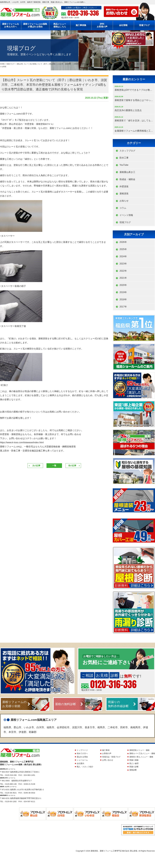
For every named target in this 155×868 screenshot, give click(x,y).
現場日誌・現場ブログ (111, 757)
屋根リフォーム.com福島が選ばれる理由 (35, 25)
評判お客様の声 (102, 25)
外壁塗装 (124, 187)
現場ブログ (144, 25)
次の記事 (36, 466)
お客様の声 (107, 753)
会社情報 (123, 25)
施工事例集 (81, 25)
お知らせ (124, 201)
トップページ (82, 750)
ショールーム (82, 760)
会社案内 (80, 763)
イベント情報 (126, 215)
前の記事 (72, 466)
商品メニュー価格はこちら (60, 25)
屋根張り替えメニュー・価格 (141, 757)
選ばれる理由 (82, 757)
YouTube (124, 165)
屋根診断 (133, 770)
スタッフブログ (127, 151)
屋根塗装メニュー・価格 (139, 750)
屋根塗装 (124, 194)
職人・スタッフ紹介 (85, 767)
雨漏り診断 (134, 767)
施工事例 (106, 750)
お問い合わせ (108, 760)
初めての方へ (82, 753)
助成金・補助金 (127, 179)
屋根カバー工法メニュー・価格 (142, 753)
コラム (123, 208)
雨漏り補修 (134, 760)
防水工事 (124, 158)
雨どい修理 (134, 763)
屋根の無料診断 (66, 704)
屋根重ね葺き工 (127, 172)
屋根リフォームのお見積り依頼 (14, 704)
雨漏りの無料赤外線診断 (118, 704)
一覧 (54, 466)
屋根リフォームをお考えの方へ (11, 25)
